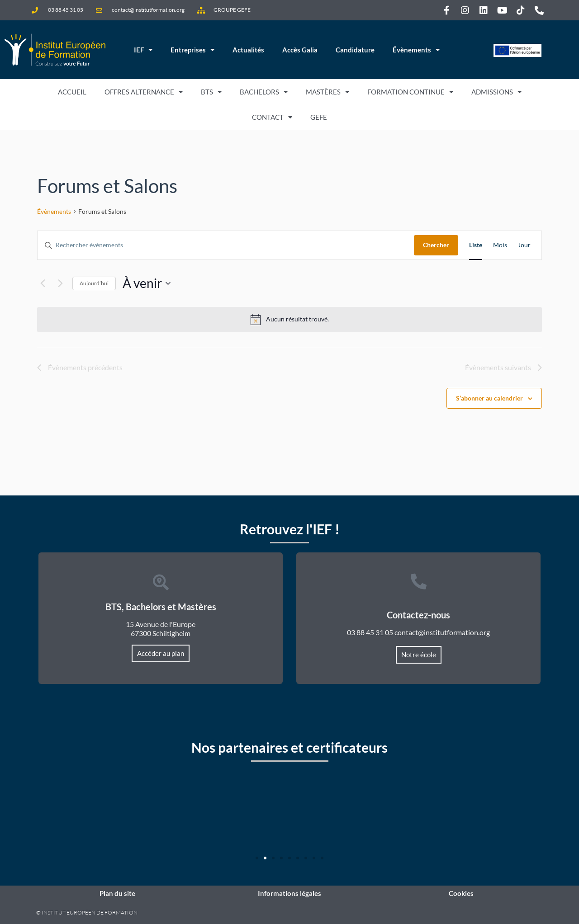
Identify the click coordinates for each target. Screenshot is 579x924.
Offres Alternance (144, 92)
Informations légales (289, 893)
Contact (272, 117)
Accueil (72, 92)
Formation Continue (410, 92)
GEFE (319, 117)
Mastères (327, 92)
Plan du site (117, 893)
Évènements (416, 50)
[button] (257, 858)
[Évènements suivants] (60, 283)
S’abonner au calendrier (489, 398)
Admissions (496, 92)
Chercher (436, 245)
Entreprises (192, 50)
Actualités (248, 50)
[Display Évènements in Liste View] (476, 245)
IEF (143, 50)
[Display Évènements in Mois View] (500, 245)
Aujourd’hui (94, 283)
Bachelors (264, 92)
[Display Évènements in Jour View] (524, 245)
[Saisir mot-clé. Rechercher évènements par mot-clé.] (226, 245)
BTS (211, 92)
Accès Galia (300, 50)
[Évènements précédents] (43, 283)
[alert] (289, 320)
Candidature (355, 50)
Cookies (461, 893)
